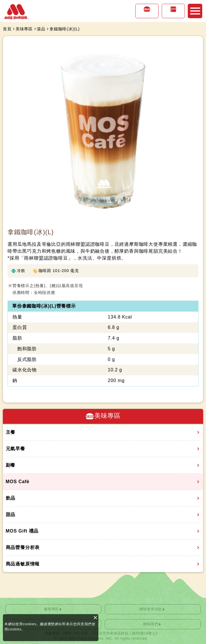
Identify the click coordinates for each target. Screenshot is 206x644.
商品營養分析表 (23, 547)
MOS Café (18, 482)
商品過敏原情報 (23, 564)
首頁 (7, 29)
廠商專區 (51, 609)
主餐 (11, 432)
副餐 (11, 465)
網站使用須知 (151, 609)
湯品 (41, 29)
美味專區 (147, 15)
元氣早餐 (15, 449)
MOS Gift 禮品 (22, 531)
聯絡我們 (151, 624)
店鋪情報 (173, 15)
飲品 (11, 498)
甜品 (11, 514)
